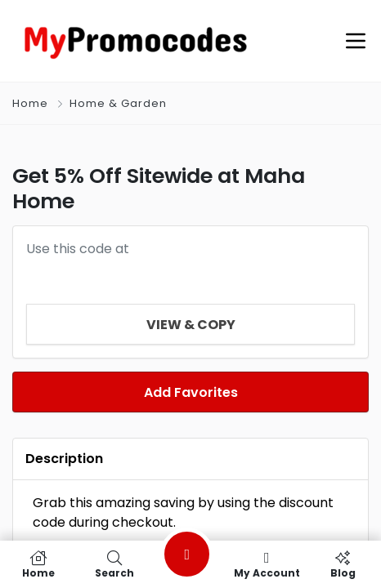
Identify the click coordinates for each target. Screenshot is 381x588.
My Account (267, 564)
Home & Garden (118, 103)
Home (30, 103)
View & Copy (191, 325)
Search (114, 564)
